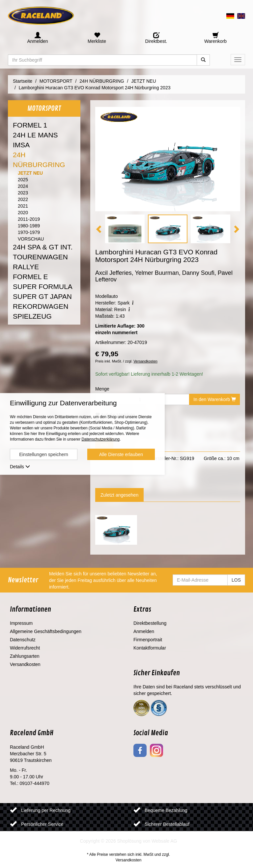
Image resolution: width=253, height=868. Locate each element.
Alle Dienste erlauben (121, 454)
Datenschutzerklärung (100, 439)
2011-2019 (29, 219)
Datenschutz (23, 640)
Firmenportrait (148, 640)
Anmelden (144, 631)
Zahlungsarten (25, 656)
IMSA (21, 145)
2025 (23, 180)
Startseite (23, 81)
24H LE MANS (35, 135)
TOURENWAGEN (40, 257)
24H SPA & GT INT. (43, 247)
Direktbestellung (150, 623)
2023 (23, 193)
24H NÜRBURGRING (39, 160)
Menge (102, 389)
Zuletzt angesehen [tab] (119, 495)
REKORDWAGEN (41, 306)
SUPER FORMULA (43, 287)
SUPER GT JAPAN (42, 296)
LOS (236, 580)
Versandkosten (145, 361)
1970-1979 (29, 232)
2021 (23, 206)
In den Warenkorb (215, 399)
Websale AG (164, 841)
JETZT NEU (30, 173)
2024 (23, 186)
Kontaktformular (150, 648)
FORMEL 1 (30, 125)
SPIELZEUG (32, 316)
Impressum (21, 623)
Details (20, 467)
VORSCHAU (31, 239)
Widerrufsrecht (25, 648)
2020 (23, 213)
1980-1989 (29, 226)
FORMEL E (30, 277)
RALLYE (26, 267)
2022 (23, 199)
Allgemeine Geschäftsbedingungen (46, 631)
